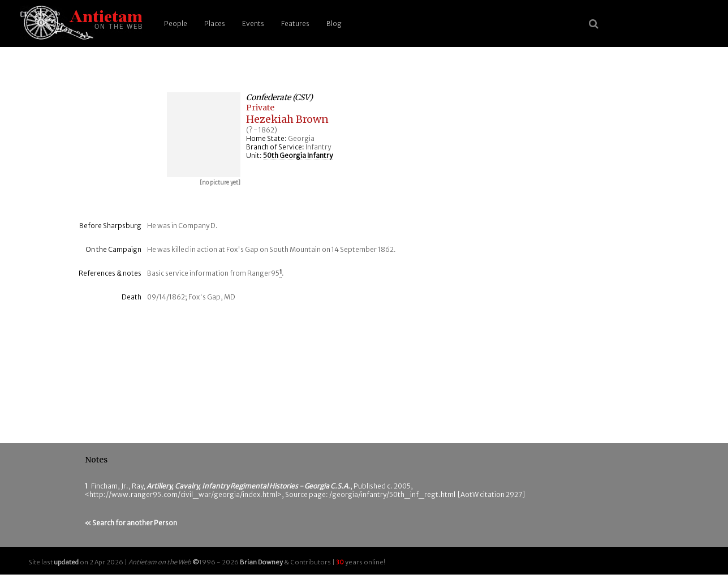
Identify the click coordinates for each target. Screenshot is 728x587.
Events (253, 23)
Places (215, 23)
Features (295, 23)
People (176, 23)
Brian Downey (261, 562)
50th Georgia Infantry (298, 155)
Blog (334, 23)
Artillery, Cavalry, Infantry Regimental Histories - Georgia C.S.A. (248, 486)
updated (66, 562)
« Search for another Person (131, 523)
